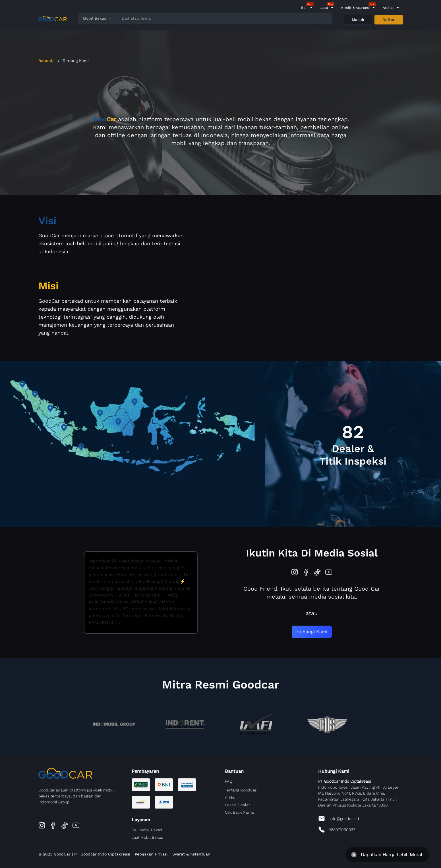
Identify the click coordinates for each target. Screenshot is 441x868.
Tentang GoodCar (241, 790)
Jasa (324, 8)
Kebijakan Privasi (151, 854)
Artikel (388, 8)
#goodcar (99, 616)
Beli (304, 8)
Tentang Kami (76, 61)
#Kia (173, 595)
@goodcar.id (102, 561)
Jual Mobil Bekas (147, 837)
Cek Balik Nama (239, 812)
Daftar (389, 20)
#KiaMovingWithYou (153, 602)
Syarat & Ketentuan (191, 854)
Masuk (358, 20)
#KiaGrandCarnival (109, 602)
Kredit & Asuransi (355, 8)
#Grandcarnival (139, 609)
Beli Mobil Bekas (147, 830)
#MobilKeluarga (174, 609)
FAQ (229, 781)
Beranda (46, 61)
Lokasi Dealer (237, 805)
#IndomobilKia (105, 609)
